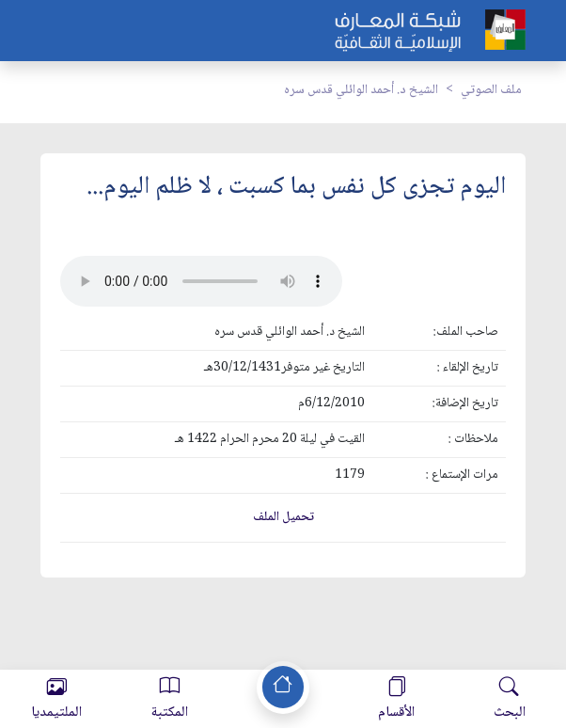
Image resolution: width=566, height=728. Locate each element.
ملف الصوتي (491, 90)
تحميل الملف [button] (283, 517)
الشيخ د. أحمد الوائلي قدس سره (361, 90)
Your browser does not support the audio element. (201, 281)
